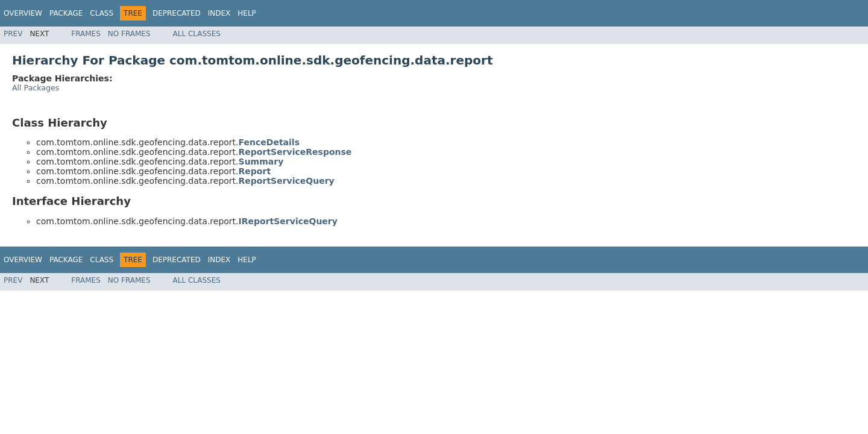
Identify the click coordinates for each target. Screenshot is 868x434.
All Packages (36, 88)
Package (66, 13)
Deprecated (177, 13)
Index (219, 13)
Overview (23, 13)
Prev (13, 34)
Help (247, 13)
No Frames (129, 34)
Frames (86, 34)
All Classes (197, 34)
